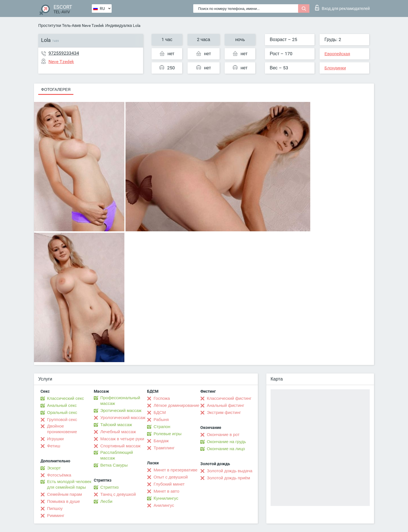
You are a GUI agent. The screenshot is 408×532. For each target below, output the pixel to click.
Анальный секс (62, 405)
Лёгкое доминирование (176, 405)
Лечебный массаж (118, 432)
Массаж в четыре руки (122, 439)
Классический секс (65, 398)
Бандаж (161, 441)
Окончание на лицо (226, 449)
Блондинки (335, 68)
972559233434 (64, 53)
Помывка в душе (63, 501)
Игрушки (55, 439)
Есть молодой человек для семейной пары (69, 484)
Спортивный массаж (120, 446)
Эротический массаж (121, 411)
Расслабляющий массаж (117, 455)
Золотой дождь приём (228, 478)
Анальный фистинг (226, 405)
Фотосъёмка (59, 475)
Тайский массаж (116, 425)
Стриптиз (110, 487)
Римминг (56, 516)
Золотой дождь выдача (230, 471)
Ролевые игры (168, 434)
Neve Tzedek (93, 25)
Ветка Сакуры (114, 465)
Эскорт (54, 468)
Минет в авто (166, 491)
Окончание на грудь (226, 442)
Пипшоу (55, 509)
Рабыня (161, 420)
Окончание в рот (223, 435)
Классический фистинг (229, 398)
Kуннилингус (166, 498)
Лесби (106, 501)
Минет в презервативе (176, 470)
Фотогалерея (56, 89)
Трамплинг (164, 448)
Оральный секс (62, 413)
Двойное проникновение (62, 429)
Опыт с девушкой (171, 477)
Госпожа (162, 398)
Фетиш (54, 446)
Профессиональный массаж (120, 401)
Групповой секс (62, 420)
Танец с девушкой (118, 494)
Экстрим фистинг (224, 413)
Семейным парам (64, 494)
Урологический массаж (123, 418)
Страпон (162, 427)
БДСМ (160, 413)
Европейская (337, 54)
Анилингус (164, 505)
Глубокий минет (169, 484)
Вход (342, 8)
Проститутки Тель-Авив (59, 25)
